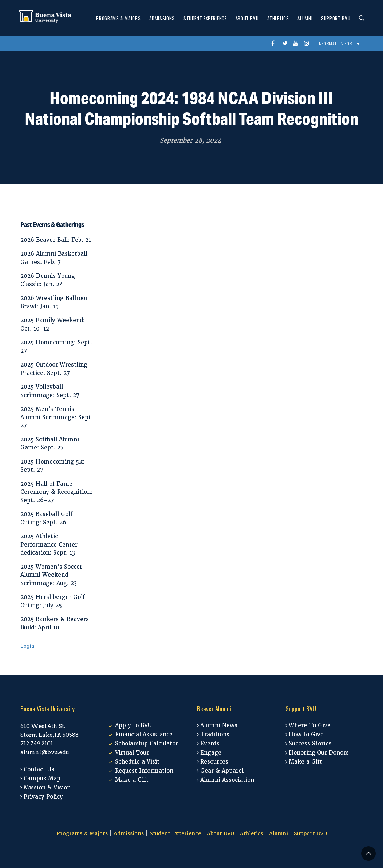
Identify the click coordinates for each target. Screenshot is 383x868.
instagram (308, 44)
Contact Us (39, 769)
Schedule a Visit (137, 762)
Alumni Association (227, 780)
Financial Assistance (144, 735)
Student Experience (205, 18)
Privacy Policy (43, 797)
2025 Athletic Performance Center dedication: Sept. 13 (49, 545)
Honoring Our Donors (319, 753)
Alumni (305, 18)
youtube (297, 44)
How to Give (306, 735)
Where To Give (310, 725)
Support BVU (336, 18)
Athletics (278, 18)
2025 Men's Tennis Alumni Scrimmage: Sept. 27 (57, 417)
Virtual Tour (132, 753)
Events (210, 744)
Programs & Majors (118, 18)
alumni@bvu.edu (45, 752)
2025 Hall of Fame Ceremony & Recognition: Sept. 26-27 (56, 492)
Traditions (215, 735)
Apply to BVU (133, 725)
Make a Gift (132, 780)
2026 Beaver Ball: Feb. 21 (56, 240)
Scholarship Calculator (147, 744)
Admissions (162, 18)
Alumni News (219, 725)
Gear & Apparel (222, 771)
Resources (214, 762)
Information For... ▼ (339, 43)
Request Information (144, 771)
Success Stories (310, 744)
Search (360, 18)
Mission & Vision (47, 788)
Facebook (275, 44)
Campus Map (42, 779)
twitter (286, 44)
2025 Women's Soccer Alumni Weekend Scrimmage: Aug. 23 (51, 575)
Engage (211, 753)
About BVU (247, 18)
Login (27, 646)
